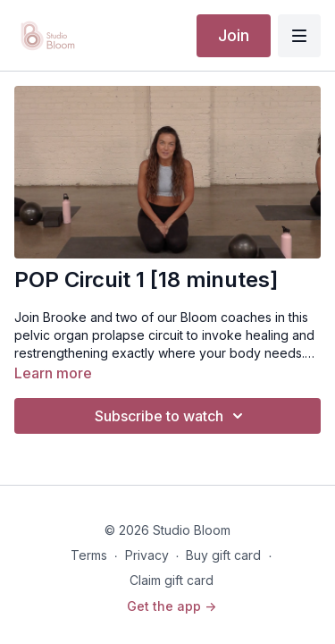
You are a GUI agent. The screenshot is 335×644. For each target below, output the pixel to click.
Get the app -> (172, 606)
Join (234, 35)
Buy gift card (223, 555)
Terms (89, 555)
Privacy (147, 555)
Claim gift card (172, 580)
